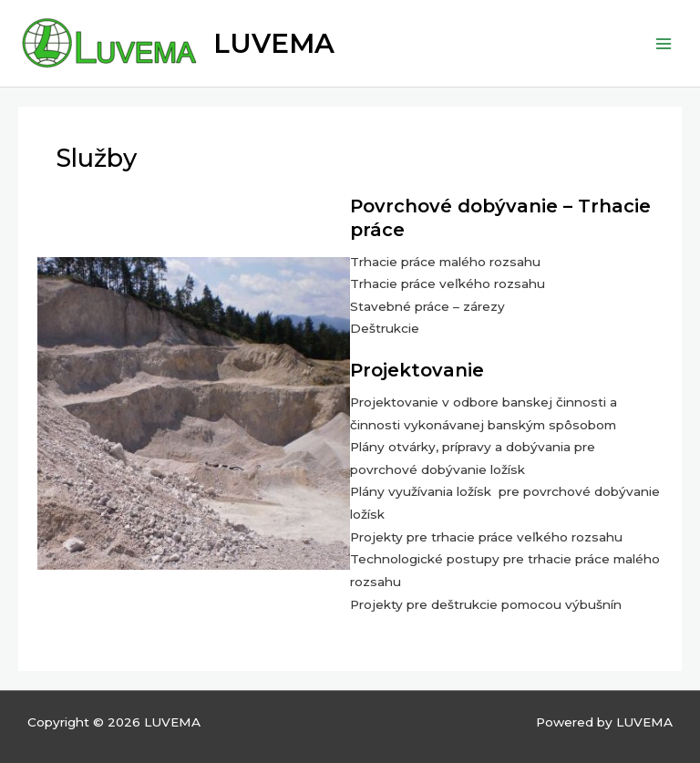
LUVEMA (274, 43)
